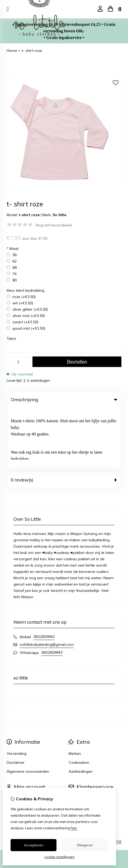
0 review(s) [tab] (64, 418)
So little (59, 215)
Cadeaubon (79, 701)
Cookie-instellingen (59, 857)
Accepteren (34, 845)
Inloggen (14, 737)
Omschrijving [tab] (64, 400)
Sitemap (76, 755)
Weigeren (85, 845)
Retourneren (79, 746)
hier (74, 828)
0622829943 (44, 575)
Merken (75, 692)
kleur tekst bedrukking (25, 290)
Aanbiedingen (81, 710)
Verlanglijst (16, 755)
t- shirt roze (32, 51)
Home (12, 51)
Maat (13, 249)
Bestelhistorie (18, 746)
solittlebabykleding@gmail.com (47, 583)
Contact (76, 737)
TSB (118, 780)
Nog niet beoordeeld (54, 225)
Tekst (11, 339)
